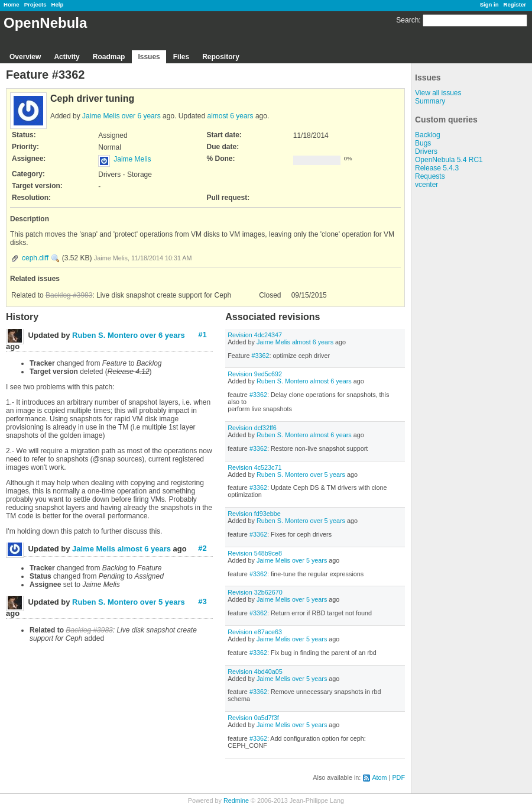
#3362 (260, 356)
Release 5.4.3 (437, 168)
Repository (221, 57)
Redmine (236, 800)
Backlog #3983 (69, 295)
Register (515, 4)
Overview (25, 57)
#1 (202, 335)
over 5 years (328, 474)
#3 (202, 601)
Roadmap (109, 57)
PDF (398, 777)
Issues (149, 57)
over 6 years (141, 116)
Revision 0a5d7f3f (253, 718)
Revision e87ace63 (255, 632)
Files (181, 57)
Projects (35, 4)
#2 (202, 548)
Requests (430, 176)
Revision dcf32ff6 (252, 428)
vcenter (426, 185)
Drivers (426, 151)
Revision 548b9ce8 (255, 553)
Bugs (423, 143)
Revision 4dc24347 (255, 335)
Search (407, 20)
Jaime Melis (101, 116)
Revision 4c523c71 (254, 467)
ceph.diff (35, 258)
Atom (379, 777)
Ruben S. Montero (283, 381)
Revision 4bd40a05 (255, 672)
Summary (430, 101)
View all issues (438, 93)
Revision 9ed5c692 (255, 374)
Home (12, 4)
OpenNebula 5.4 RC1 (449, 160)
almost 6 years (231, 116)
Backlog (428, 135)
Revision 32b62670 (255, 592)
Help (58, 4)
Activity (66, 57)
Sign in (489, 4)
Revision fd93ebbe (254, 514)
